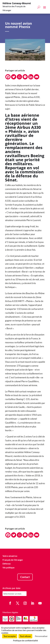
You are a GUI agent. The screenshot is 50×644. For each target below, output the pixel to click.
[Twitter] (14, 77)
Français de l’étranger (13, 560)
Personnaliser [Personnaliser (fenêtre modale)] (41, 636)
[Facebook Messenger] (25, 77)
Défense (7, 564)
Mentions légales (10, 612)
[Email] (37, 77)
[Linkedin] (31, 77)
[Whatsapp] (19, 77)
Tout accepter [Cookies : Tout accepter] (10, 636)
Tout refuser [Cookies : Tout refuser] (25, 636)
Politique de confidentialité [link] (25, 640)
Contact (25, 577)
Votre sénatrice (10, 556)
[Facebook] (8, 77)
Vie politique (9, 567)
